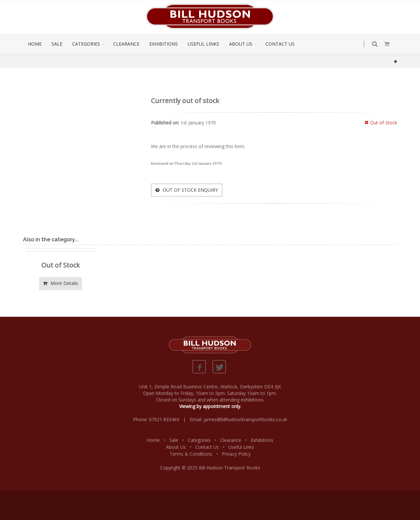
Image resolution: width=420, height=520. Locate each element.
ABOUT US (241, 44)
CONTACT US (280, 44)
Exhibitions (262, 440)
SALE (57, 44)
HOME (35, 44)
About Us (176, 447)
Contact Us (207, 447)
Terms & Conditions (191, 454)
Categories (199, 440)
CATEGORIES (86, 44)
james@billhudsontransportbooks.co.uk (245, 419)
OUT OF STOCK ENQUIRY (187, 190)
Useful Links (241, 447)
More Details (61, 283)
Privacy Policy (236, 454)
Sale (174, 440)
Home (153, 440)
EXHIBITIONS (164, 44)
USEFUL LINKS (203, 44)
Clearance (231, 440)
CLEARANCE (126, 44)
